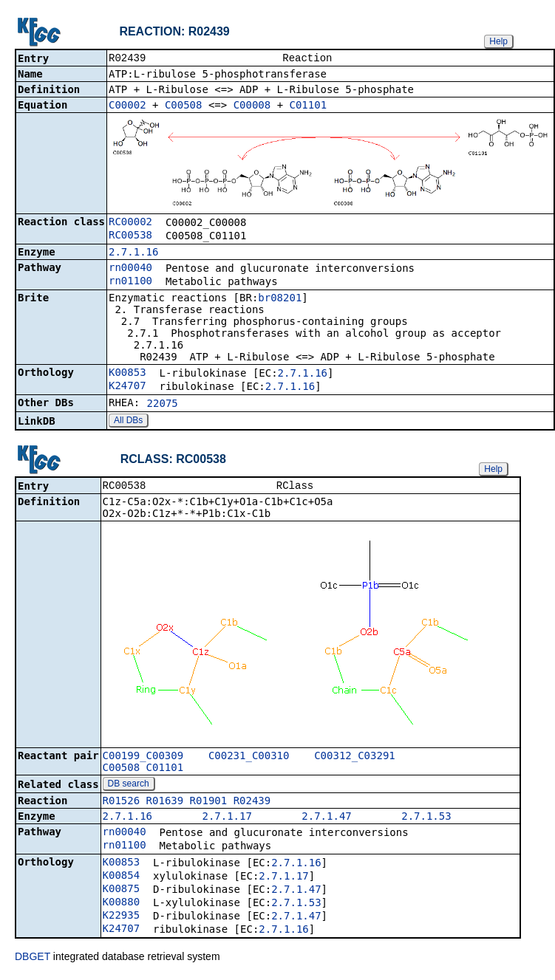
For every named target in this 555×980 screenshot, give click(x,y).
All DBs (128, 422)
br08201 (280, 299)
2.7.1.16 (133, 253)
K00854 (122, 878)
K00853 (127, 374)
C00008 (252, 106)
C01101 (309, 106)
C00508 (184, 106)
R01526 (122, 803)
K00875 (122, 891)
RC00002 (130, 223)
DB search (129, 787)
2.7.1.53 (426, 819)
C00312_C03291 (355, 758)
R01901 (209, 803)
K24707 (127, 387)
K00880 (122, 905)
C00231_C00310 (249, 758)
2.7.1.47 (326, 819)
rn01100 (130, 282)
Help (498, 41)
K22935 (122, 918)
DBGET (33, 959)
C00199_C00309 (143, 758)
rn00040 (130, 269)
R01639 (165, 803)
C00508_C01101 (143, 770)
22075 (163, 405)
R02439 (252, 803)
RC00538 (130, 236)
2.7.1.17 (227, 819)
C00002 (127, 106)
